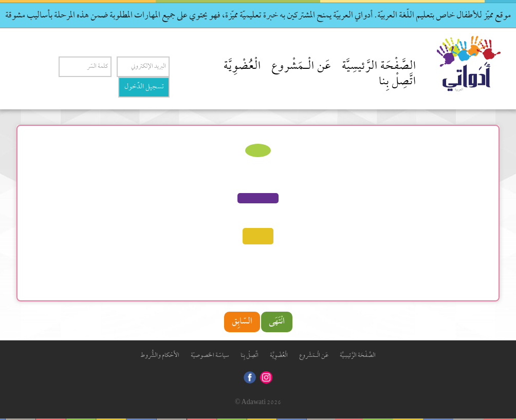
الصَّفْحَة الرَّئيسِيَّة (379, 67)
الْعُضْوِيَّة (242, 67)
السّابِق (242, 322)
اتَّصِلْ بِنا (398, 82)
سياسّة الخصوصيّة (210, 356)
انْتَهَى (277, 322)
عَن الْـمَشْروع (301, 67)
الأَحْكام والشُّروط (160, 356)
